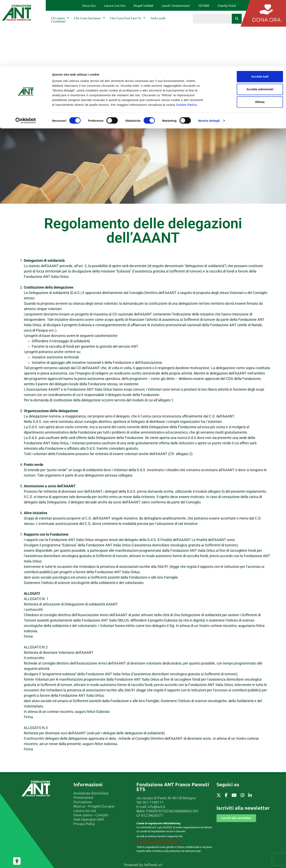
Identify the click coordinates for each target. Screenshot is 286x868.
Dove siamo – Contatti (91, 815)
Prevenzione (83, 797)
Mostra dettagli (209, 54)
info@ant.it (157, 806)
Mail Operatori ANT (89, 819)
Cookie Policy (187, 38)
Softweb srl (153, 865)
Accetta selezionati (243, 23)
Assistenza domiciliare (91, 793)
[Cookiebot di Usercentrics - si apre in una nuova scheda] (26, 54)
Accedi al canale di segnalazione (159, 842)
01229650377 (152, 815)
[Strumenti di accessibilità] (17, 861)
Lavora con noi (85, 810)
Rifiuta (243, 36)
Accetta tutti (243, 10)
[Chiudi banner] (280, 6)
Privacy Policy (84, 824)
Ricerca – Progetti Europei (94, 806)
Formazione (83, 802)
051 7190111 (153, 802)
